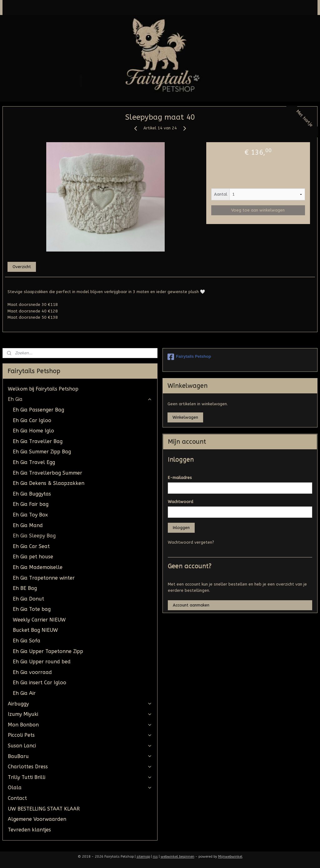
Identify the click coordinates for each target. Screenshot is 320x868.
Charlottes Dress (80, 767)
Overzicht (22, 267)
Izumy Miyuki (80, 714)
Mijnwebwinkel (230, 857)
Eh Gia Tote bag (32, 609)
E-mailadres (180, 478)
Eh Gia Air (24, 693)
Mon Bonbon (80, 725)
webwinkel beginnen (177, 857)
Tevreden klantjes (29, 830)
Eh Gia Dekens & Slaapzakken (49, 483)
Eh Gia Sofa (27, 641)
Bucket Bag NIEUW (35, 630)
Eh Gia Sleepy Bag (34, 536)
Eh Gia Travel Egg (34, 462)
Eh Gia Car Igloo (32, 420)
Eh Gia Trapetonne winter (44, 578)
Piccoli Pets (80, 735)
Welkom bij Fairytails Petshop (43, 389)
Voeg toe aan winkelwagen (258, 210)
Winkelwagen (185, 417)
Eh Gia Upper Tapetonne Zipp (48, 651)
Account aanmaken (191, 605)
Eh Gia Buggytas (32, 494)
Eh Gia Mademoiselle (38, 567)
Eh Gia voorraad (32, 672)
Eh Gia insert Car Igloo (40, 683)
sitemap (143, 857)
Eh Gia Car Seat (31, 546)
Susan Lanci (80, 746)
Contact (17, 798)
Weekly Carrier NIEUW (39, 620)
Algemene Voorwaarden (37, 819)
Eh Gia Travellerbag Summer (47, 473)
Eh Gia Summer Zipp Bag (42, 452)
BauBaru (80, 756)
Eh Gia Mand (28, 525)
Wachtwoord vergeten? (191, 542)
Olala (80, 788)
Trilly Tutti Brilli (80, 777)
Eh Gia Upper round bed (42, 662)
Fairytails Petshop (189, 357)
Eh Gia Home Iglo (33, 431)
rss (155, 857)
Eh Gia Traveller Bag (38, 441)
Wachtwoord (180, 502)
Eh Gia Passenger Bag (38, 410)
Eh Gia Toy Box (30, 515)
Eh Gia (80, 399)
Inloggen (181, 528)
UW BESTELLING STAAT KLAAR (44, 809)
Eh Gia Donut (28, 599)
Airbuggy (80, 704)
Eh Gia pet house (33, 557)
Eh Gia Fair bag (31, 504)
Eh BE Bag (25, 588)
